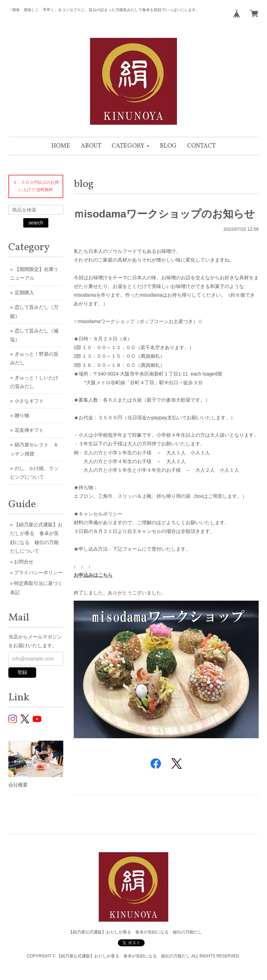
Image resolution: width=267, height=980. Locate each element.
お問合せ (24, 562)
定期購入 (24, 293)
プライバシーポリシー (38, 573)
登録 (22, 672)
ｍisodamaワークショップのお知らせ (164, 214)
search (36, 223)
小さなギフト (29, 401)
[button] (131, 146)
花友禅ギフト (29, 430)
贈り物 (22, 415)
